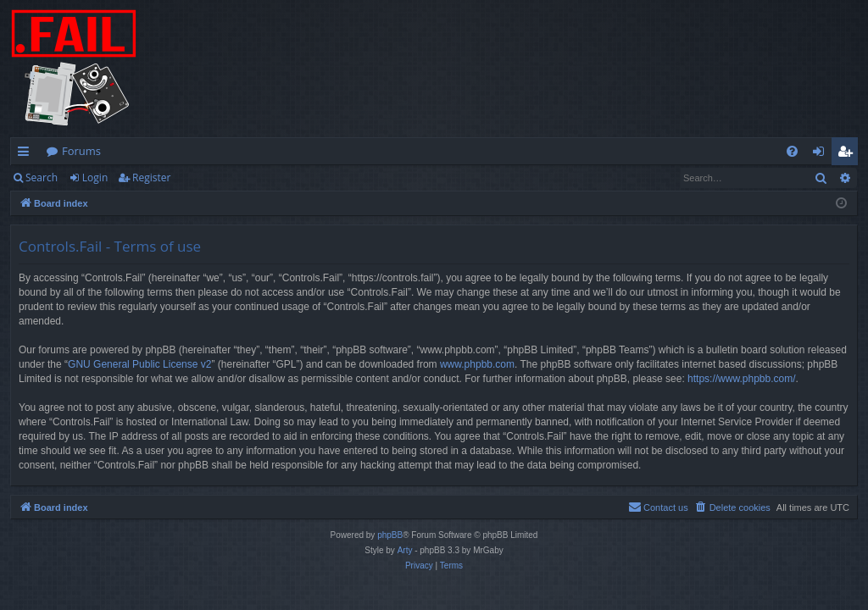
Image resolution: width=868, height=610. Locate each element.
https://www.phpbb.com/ (741, 379)
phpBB (390, 535)
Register (151, 177)
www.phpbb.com (477, 364)
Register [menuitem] (849, 154)
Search (42, 177)
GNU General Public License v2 (139, 364)
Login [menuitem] (822, 154)
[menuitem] (792, 151)
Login (95, 177)
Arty (405, 550)
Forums (81, 151)
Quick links (27, 154)
